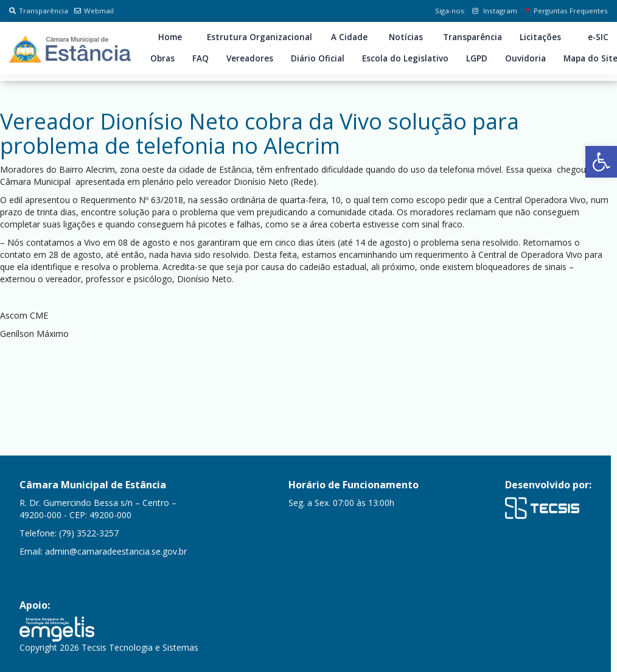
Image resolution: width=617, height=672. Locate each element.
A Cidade (349, 37)
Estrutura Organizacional (260, 37)
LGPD (477, 58)
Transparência (39, 11)
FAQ (200, 58)
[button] (601, 162)
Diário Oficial (318, 58)
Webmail (94, 11)
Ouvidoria (525, 58)
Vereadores (250, 58)
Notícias (406, 37)
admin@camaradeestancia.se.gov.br (116, 551)
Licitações (540, 37)
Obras (162, 58)
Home (170, 37)
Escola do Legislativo (405, 58)
